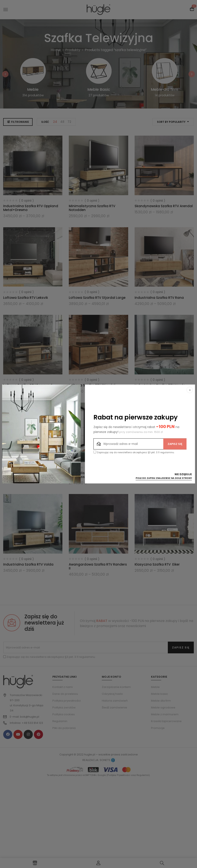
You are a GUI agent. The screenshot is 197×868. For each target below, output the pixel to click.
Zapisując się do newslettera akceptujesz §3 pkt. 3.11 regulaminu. (134, 452)
